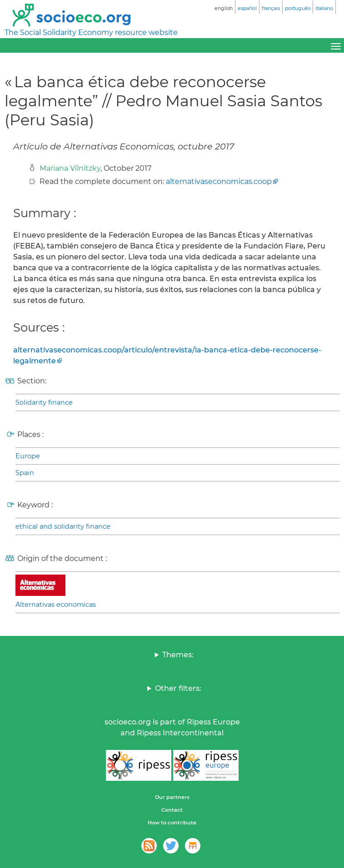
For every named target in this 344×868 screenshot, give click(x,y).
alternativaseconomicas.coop (219, 181)
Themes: (178, 655)
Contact (172, 810)
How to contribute (172, 823)
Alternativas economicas (56, 605)
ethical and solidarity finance (63, 526)
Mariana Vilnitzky (70, 168)
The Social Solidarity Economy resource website (91, 32)
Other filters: (178, 688)
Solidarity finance (44, 402)
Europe (28, 456)
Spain (25, 473)
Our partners (172, 797)
